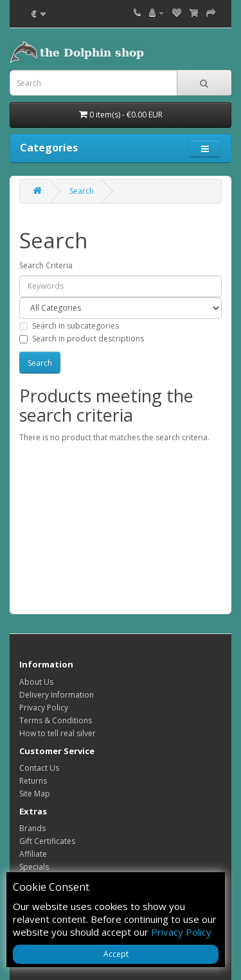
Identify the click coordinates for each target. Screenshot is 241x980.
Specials (34, 867)
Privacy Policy (44, 708)
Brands (32, 828)
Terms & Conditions (56, 720)
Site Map (35, 794)
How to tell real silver (58, 733)
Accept (116, 954)
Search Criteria (46, 265)
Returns (33, 781)
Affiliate (33, 854)
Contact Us (39, 768)
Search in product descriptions (82, 339)
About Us (36, 682)
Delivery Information (57, 695)
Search (82, 191)
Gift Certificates (47, 841)
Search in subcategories (69, 326)
